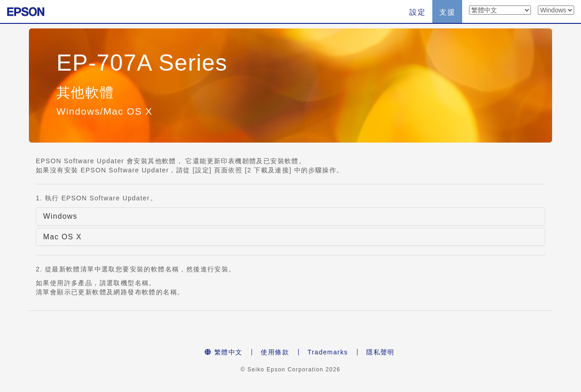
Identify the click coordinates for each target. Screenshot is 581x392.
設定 (417, 12)
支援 (447, 12)
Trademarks (328, 352)
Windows (60, 216)
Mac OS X (62, 237)
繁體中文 (223, 352)
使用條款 (275, 352)
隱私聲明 (380, 352)
